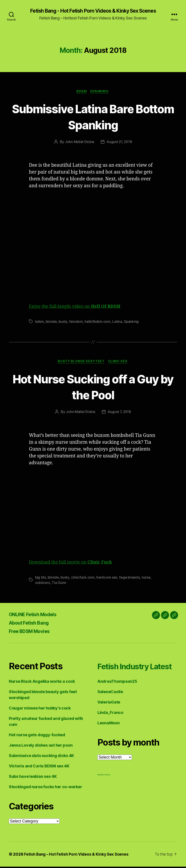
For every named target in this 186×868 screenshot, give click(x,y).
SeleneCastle (110, 704)
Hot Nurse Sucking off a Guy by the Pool (93, 388)
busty (64, 322)
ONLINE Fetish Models (36, 616)
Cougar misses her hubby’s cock (40, 709)
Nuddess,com (107, 787)
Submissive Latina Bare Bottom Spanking (93, 117)
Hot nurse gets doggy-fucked (37, 736)
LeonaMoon (109, 735)
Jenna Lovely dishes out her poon (41, 747)
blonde (52, 322)
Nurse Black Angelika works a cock (42, 683)
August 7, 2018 (120, 413)
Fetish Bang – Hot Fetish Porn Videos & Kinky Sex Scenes (77, 856)
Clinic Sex (119, 363)
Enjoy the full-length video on (78, 307)
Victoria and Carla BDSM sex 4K (39, 767)
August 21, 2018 (120, 143)
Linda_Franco (110, 725)
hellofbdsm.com (99, 322)
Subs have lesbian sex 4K (33, 778)
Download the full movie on (73, 563)
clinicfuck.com (83, 579)
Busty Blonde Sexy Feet (81, 363)
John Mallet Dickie (79, 143)
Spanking (100, 92)
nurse (148, 579)
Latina (118, 322)
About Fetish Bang (31, 624)
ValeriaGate (109, 714)
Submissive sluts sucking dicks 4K (41, 757)
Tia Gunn (59, 584)
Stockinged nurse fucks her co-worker (45, 788)
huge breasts (131, 579)
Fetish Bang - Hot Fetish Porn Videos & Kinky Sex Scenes (93, 11)
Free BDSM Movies (33, 632)
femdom (77, 322)
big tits (41, 579)
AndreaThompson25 (117, 694)
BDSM (82, 92)
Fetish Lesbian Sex (101, 787)
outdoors (43, 584)
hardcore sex (108, 579)
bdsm (40, 322)
